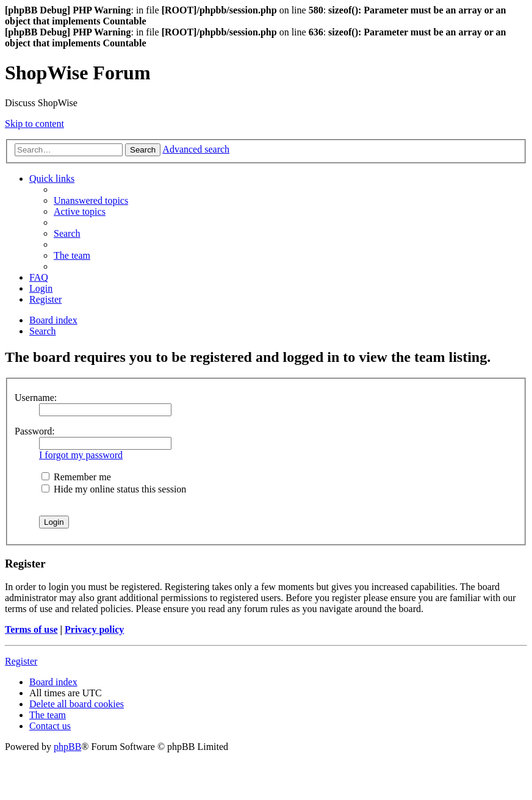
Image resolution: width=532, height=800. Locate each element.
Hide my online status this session (114, 489)
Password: (35, 431)
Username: (36, 398)
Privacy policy (94, 629)
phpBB (67, 747)
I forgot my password (81, 455)
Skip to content (34, 124)
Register (21, 661)
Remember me (76, 477)
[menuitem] (91, 200)
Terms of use (31, 629)
